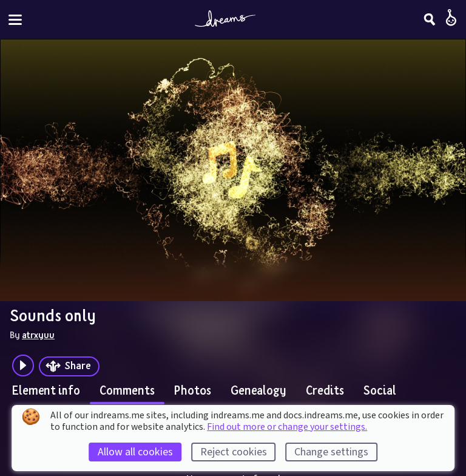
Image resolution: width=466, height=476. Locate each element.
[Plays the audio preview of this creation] (23, 365)
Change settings (331, 452)
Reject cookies (234, 452)
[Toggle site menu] (15, 20)
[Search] (430, 19)
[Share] (69, 366)
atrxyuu (38, 335)
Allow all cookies (135, 452)
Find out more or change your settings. (287, 427)
